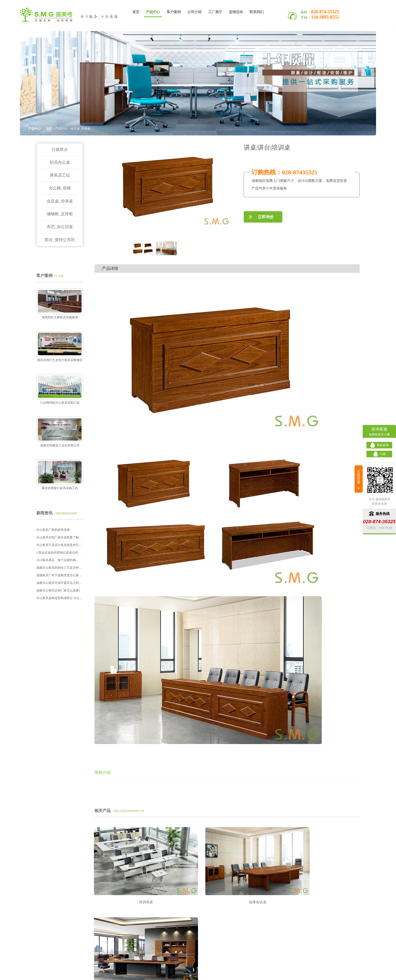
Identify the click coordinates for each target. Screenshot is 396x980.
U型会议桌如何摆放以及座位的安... (60, 553)
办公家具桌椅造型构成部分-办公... (59, 598)
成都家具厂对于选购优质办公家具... (60, 575)
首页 (136, 13)
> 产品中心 (60, 129)
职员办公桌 (60, 162)
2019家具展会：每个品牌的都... (57, 560)
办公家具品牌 (213, 975)
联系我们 (257, 13)
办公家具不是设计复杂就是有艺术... (60, 545)
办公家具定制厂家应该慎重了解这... (60, 537)
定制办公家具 (112, 975)
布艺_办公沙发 (60, 227)
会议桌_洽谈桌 (60, 201)
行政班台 (60, 149)
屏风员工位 (60, 175)
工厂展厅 (215, 13)
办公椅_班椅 (60, 188)
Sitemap (256, 975)
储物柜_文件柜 (60, 214)
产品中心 (153, 14)
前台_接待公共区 (60, 240)
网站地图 (241, 975)
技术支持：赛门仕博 (283, 975)
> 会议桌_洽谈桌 (79, 129)
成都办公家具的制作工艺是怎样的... (60, 568)
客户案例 (174, 13)
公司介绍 (194, 13)
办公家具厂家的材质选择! (54, 530)
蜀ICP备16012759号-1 (250, 969)
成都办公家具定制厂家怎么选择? (58, 590)
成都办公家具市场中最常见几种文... (60, 583)
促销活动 (236, 13)
